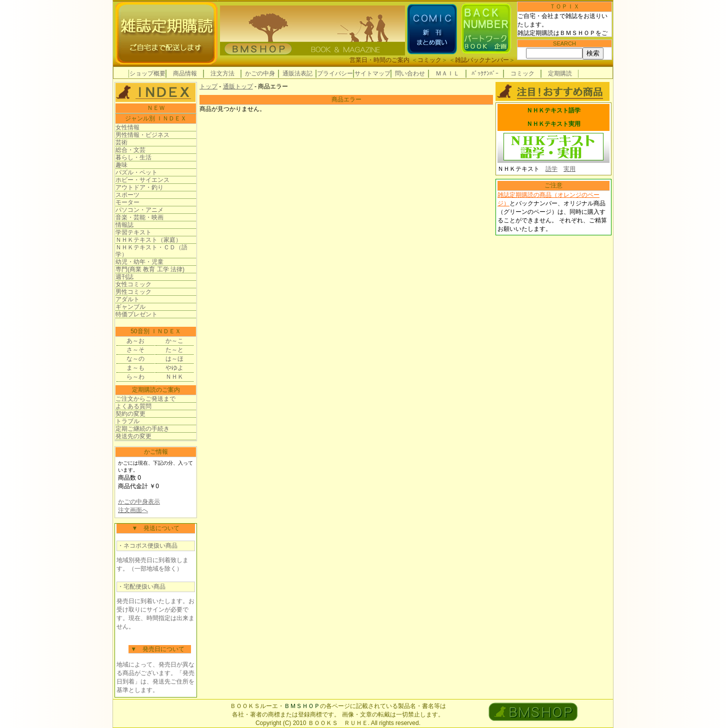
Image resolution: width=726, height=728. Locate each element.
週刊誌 (124, 277)
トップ (208, 86)
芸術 (121, 142)
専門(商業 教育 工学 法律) (150, 269)
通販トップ (238, 86)
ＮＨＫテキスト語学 (553, 110)
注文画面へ (133, 510)
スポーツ (127, 195)
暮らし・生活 (133, 157)
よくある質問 (133, 406)
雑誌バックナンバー (482, 60)
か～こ (174, 341)
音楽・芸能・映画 (139, 217)
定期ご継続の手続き (142, 429)
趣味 (121, 165)
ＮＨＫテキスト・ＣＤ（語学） (151, 251)
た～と (174, 350)
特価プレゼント (136, 314)
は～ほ (174, 359)
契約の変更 (130, 414)
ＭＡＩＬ (447, 73)
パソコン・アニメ (139, 210)
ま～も (135, 368)
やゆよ (174, 368)
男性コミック (133, 292)
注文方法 (222, 73)
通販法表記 (297, 73)
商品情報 (185, 73)
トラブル (127, 421)
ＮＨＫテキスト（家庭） (148, 240)
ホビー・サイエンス (142, 180)
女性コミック (133, 284)
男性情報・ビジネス (142, 135)
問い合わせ (410, 73)
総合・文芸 (130, 150)
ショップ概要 (147, 73)
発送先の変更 (133, 436)
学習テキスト (133, 232)
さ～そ (135, 350)
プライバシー (335, 73)
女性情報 (127, 127)
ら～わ (135, 377)
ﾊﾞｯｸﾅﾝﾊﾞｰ (485, 73)
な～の (135, 359)
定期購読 (560, 73)
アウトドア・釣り (139, 187)
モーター (127, 202)
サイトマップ (372, 73)
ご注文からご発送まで (145, 399)
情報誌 (124, 225)
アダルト (127, 299)
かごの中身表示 (139, 502)
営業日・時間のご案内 (379, 60)
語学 (551, 169)
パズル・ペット (136, 172)
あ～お (135, 341)
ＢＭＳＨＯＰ (302, 706)
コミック (429, 60)
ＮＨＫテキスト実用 (553, 124)
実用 (569, 169)
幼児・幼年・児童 (139, 262)
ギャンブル (130, 307)
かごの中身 (260, 73)
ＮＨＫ (174, 377)
